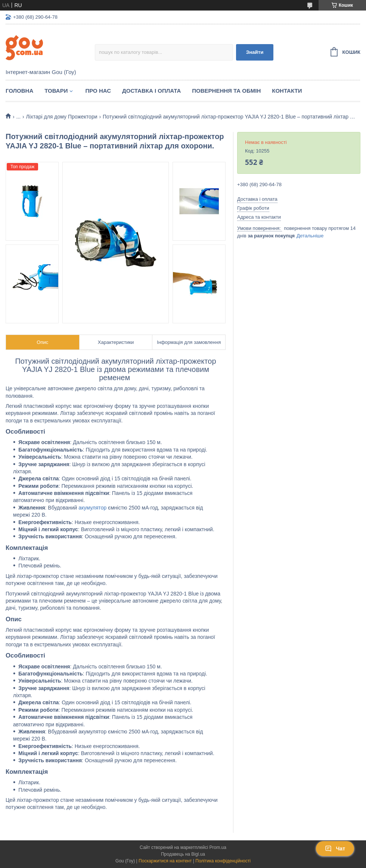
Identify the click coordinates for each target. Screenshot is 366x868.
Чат (335, 849)
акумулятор (92, 508)
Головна (19, 91)
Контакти (287, 91)
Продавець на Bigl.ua (183, 854)
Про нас (98, 91)
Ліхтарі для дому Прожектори (62, 117)
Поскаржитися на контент (165, 861)
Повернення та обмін (226, 91)
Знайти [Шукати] (255, 52)
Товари (56, 91)
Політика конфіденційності (223, 861)
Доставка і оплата (151, 91)
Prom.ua (218, 847)
